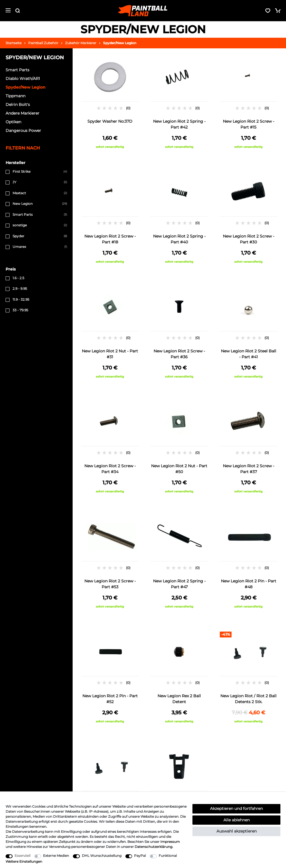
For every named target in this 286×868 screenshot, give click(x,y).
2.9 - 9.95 (20, 289)
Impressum (170, 842)
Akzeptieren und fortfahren (236, 808)
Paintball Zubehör (43, 43)
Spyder (18, 236)
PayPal (140, 856)
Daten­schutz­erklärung (153, 847)
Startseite (14, 43)
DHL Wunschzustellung (102, 856)
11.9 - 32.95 (21, 299)
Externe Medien (56, 856)
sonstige (20, 225)
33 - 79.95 (20, 310)
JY (15, 182)
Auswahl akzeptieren (237, 831)
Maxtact (19, 193)
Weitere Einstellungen (24, 861)
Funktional (168, 856)
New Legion (23, 204)
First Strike (22, 171)
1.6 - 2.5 (18, 278)
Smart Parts (23, 214)
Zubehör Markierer (81, 43)
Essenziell (22, 856)
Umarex (19, 247)
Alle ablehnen (237, 820)
